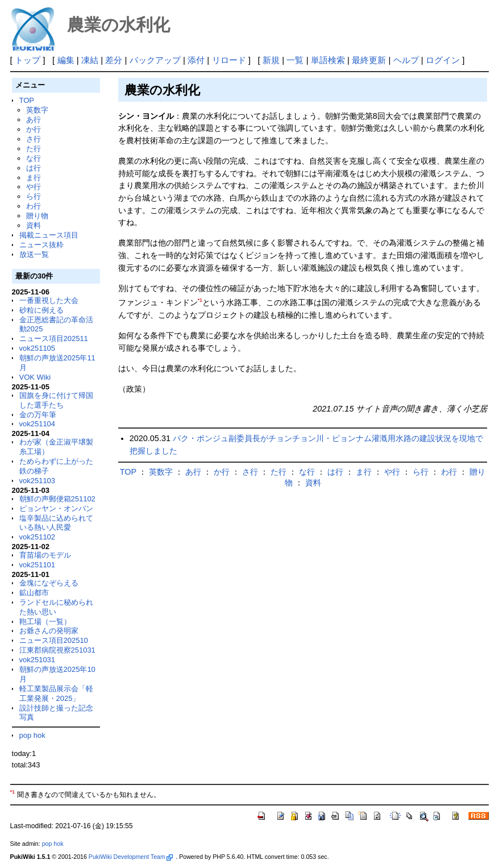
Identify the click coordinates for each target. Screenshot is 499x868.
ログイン (443, 60)
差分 (114, 60)
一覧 (295, 60)
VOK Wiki (35, 377)
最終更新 (369, 60)
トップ (28, 60)
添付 (196, 60)
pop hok (32, 735)
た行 (34, 149)
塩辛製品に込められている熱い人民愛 (56, 523)
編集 (66, 60)
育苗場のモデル (45, 555)
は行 (34, 168)
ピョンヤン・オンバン (56, 508)
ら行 (34, 196)
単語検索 (328, 60)
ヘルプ (406, 60)
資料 (34, 225)
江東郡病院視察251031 (57, 650)
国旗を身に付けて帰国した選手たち (56, 400)
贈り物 (37, 216)
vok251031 (38, 660)
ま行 (34, 178)
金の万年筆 (38, 415)
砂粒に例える (41, 310)
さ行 (34, 139)
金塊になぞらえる (49, 583)
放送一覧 (34, 254)
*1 (200, 300)
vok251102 (38, 537)
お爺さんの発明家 (49, 631)
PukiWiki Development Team (131, 857)
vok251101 (38, 565)
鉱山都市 (34, 593)
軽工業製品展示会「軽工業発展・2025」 (56, 693)
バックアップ (155, 60)
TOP (27, 100)
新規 (271, 60)
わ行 (34, 206)
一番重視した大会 (49, 300)
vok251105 (38, 348)
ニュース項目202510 (54, 640)
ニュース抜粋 (41, 245)
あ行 (34, 120)
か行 (34, 129)
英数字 (37, 110)
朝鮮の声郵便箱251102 (57, 499)
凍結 (90, 60)
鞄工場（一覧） (45, 622)
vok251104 (38, 424)
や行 (34, 187)
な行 (34, 158)
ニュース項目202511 (54, 339)
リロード (229, 60)
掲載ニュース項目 (49, 235)
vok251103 (38, 481)
